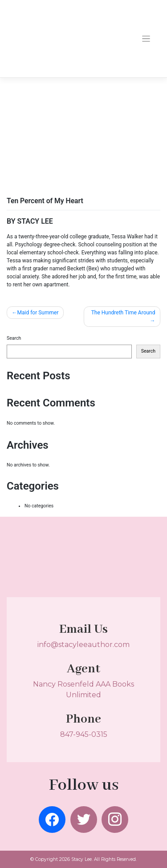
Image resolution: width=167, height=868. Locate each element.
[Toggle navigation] (146, 39)
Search (14, 338)
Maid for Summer (38, 313)
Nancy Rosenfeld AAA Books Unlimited (83, 682)
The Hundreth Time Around (123, 313)
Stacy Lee (81, 859)
